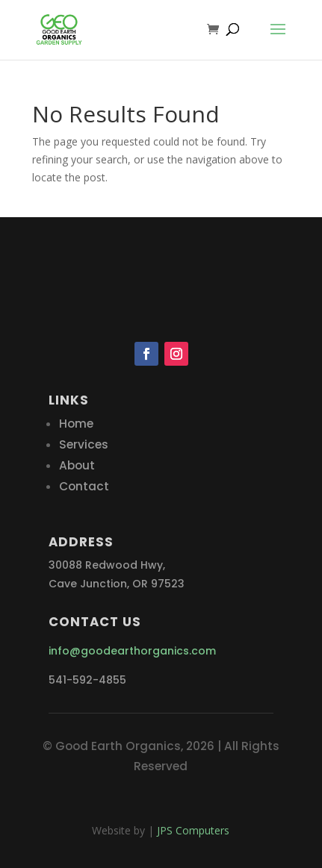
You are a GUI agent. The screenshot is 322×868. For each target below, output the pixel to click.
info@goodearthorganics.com (132, 651)
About (77, 465)
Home (76, 424)
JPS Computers (193, 830)
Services (84, 444)
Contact (84, 486)
